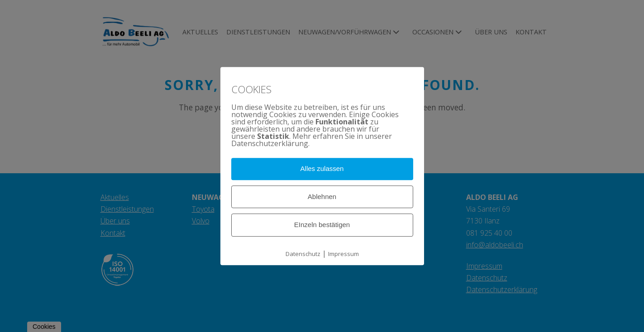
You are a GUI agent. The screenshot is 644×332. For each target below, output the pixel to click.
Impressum (343, 254)
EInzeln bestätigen (322, 225)
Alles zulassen (322, 168)
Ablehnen (322, 197)
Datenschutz (303, 254)
